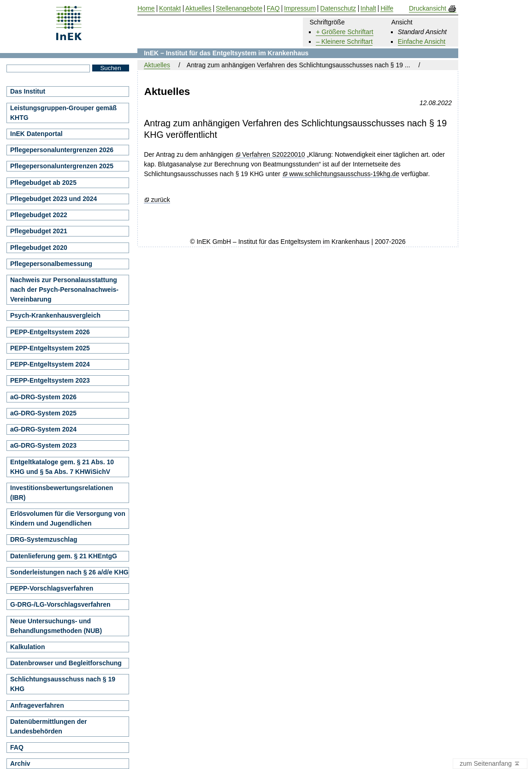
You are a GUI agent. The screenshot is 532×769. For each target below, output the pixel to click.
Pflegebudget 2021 (39, 231)
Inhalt (368, 9)
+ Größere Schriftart (344, 32)
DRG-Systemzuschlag (44, 539)
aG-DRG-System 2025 (43, 413)
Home (146, 9)
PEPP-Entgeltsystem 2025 (50, 348)
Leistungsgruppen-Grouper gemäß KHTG (63, 113)
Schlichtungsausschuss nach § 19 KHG (63, 684)
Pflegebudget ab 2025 (43, 183)
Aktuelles (157, 65)
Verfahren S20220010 (273, 155)
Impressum (300, 9)
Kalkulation (27, 647)
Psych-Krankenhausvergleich (55, 315)
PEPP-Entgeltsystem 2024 (50, 364)
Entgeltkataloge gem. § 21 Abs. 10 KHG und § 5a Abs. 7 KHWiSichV (62, 467)
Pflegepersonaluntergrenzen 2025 (62, 166)
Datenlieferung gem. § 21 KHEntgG (64, 556)
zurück (161, 200)
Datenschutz (338, 9)
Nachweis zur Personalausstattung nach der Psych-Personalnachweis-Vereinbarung (64, 290)
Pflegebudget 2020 (39, 248)
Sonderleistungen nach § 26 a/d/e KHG (69, 572)
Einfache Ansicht (422, 41)
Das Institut (28, 91)
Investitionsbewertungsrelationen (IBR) (62, 493)
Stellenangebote (239, 9)
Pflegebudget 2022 (39, 215)
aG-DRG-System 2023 (43, 445)
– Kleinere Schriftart (344, 41)
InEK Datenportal (36, 134)
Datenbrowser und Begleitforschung (66, 663)
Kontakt (170, 9)
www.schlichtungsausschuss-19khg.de (344, 174)
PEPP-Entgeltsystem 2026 (50, 332)
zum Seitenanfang (490, 764)
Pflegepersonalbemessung (51, 264)
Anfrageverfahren (37, 705)
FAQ (17, 747)
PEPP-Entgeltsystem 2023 (50, 380)
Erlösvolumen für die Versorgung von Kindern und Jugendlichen (68, 518)
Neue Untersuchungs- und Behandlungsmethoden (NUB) (56, 626)
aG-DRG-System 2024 (43, 429)
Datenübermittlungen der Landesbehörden (48, 726)
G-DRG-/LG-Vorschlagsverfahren (60, 604)
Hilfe (387, 9)
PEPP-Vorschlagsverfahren (52, 588)
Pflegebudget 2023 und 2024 (53, 199)
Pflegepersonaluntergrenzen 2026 (62, 150)
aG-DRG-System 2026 (43, 397)
